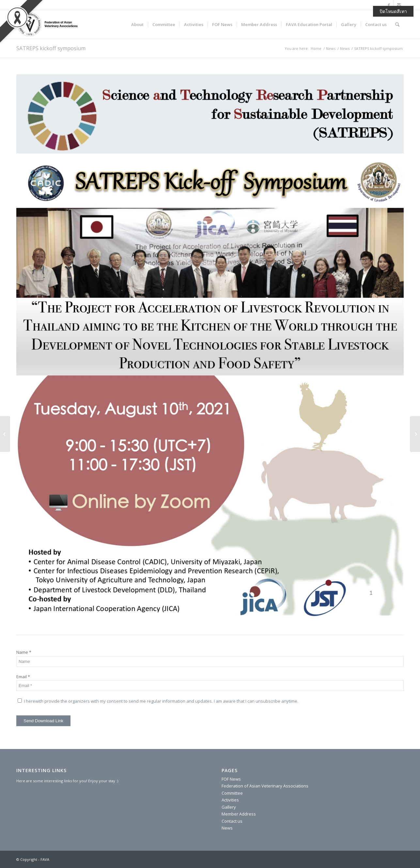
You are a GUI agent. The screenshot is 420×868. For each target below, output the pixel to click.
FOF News (231, 779)
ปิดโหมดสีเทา (393, 11)
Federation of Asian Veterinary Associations (265, 786)
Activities (230, 800)
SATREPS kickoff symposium (51, 48)
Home (316, 48)
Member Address (239, 814)
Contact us (232, 821)
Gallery (229, 807)
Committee (232, 793)
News (331, 48)
